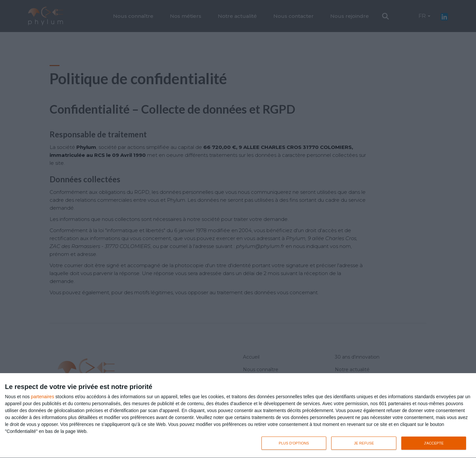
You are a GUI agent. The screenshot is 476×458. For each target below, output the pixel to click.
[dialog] (238, 416)
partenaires (43, 397)
